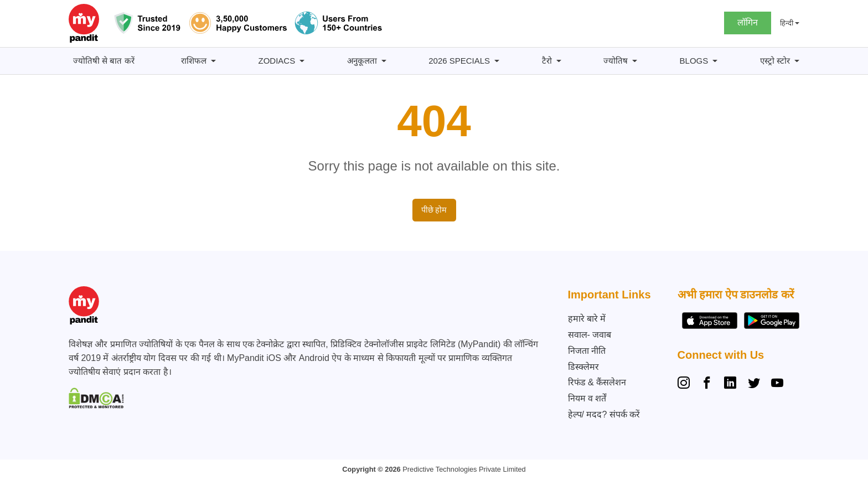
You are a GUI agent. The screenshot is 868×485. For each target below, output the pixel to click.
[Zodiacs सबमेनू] (302, 61)
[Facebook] (707, 384)
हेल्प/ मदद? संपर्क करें (604, 414)
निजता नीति (587, 351)
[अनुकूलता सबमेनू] (384, 61)
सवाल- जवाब (590, 335)
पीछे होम (434, 210)
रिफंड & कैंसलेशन (597, 382)
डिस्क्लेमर (583, 367)
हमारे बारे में (587, 319)
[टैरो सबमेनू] (559, 61)
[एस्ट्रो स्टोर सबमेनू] (797, 61)
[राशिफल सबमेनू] (213, 61)
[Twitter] (754, 384)
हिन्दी (787, 23)
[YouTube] (777, 384)
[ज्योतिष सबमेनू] (635, 61)
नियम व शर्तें (587, 398)
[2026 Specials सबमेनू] (497, 61)
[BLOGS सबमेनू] (715, 61)
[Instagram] (686, 384)
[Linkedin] (730, 384)
